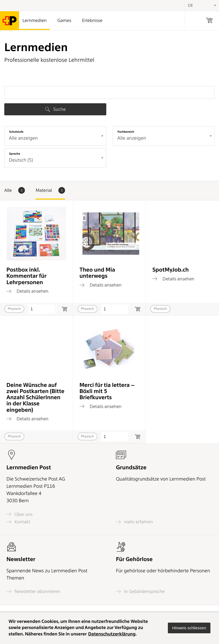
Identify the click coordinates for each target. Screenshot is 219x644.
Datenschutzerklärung (112, 634)
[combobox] (55, 136)
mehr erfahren (134, 522)
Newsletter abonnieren (33, 591)
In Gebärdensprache (140, 591)
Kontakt (18, 522)
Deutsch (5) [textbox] (21, 160)
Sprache (15, 154)
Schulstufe (16, 132)
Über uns (20, 514)
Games (64, 21)
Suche (55, 109)
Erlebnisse (92, 21)
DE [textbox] (190, 5)
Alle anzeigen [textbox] (23, 138)
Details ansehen (27, 291)
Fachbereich (126, 132)
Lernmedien (35, 21)
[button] (189, 628)
